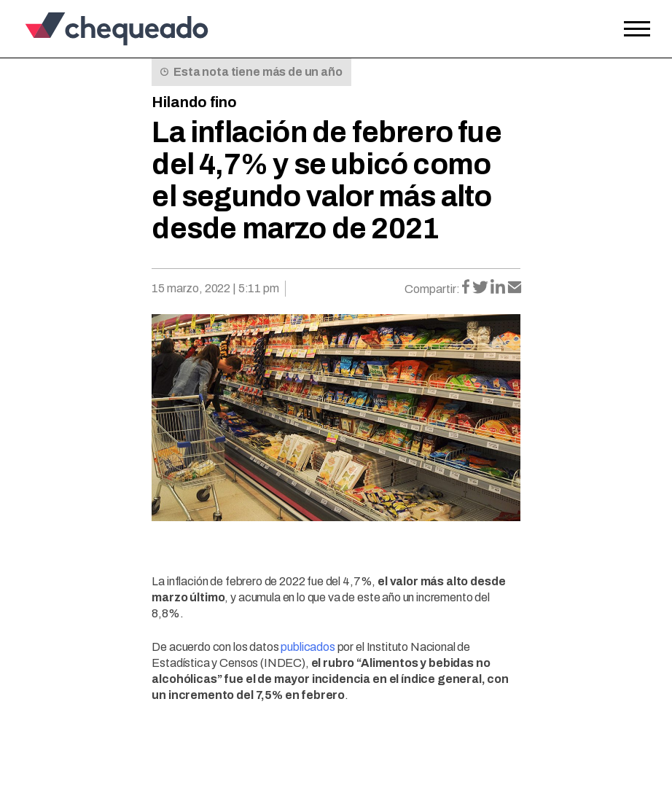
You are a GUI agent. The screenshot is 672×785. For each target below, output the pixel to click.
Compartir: (432, 289)
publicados (308, 647)
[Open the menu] (637, 29)
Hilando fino (194, 102)
